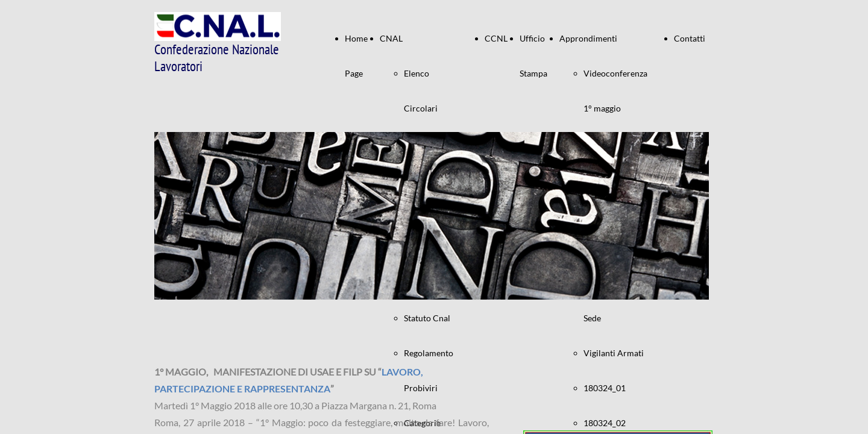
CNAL (391, 38)
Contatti (690, 38)
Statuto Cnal (427, 318)
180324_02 (605, 423)
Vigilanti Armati (614, 353)
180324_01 (605, 388)
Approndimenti (588, 38)
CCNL (496, 38)
